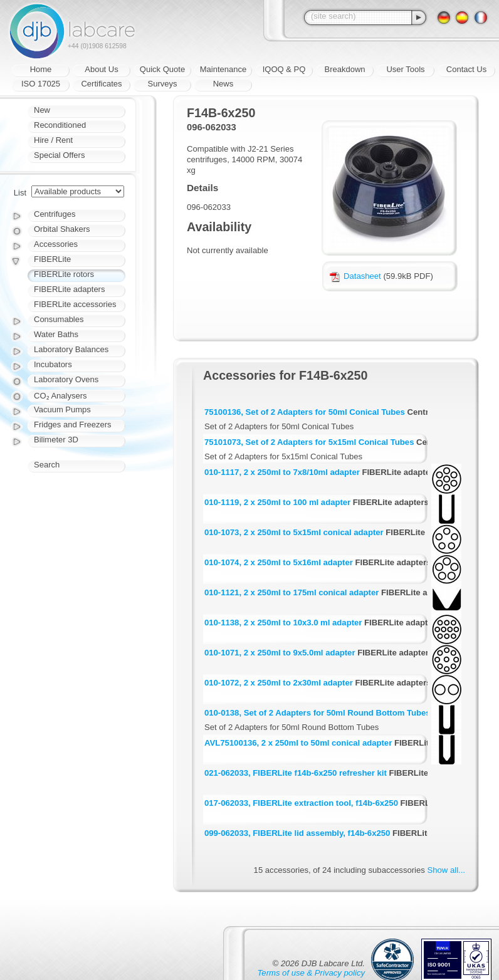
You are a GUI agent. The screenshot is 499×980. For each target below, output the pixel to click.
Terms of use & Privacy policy (311, 973)
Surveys (163, 84)
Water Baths (56, 334)
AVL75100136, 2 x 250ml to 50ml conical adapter (298, 743)
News (223, 84)
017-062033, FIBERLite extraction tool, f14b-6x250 (301, 803)
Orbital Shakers (62, 229)
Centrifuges (55, 214)
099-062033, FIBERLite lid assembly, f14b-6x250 (297, 833)
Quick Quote (162, 69)
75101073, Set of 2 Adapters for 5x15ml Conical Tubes (309, 442)
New (42, 110)
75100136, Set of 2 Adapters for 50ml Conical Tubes (305, 412)
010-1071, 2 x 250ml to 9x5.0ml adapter (280, 653)
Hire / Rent (53, 140)
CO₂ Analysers (60, 396)
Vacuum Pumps (62, 409)
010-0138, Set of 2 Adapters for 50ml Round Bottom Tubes (318, 713)
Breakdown (344, 69)
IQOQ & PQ (284, 69)
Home (41, 69)
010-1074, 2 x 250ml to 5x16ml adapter (279, 562)
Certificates (101, 84)
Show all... (446, 870)
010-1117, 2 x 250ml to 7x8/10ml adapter (282, 472)
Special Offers (59, 155)
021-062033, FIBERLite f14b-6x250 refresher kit (296, 773)
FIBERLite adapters (69, 289)
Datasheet (355, 276)
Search (47, 465)
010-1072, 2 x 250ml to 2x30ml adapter (279, 683)
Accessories (56, 244)
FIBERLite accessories (75, 304)
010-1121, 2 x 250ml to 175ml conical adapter (292, 592)
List (20, 193)
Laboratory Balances (71, 349)
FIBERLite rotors (64, 274)
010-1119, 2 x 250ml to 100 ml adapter (277, 502)
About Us (101, 69)
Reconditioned (60, 125)
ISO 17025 (41, 84)
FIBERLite (52, 259)
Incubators (53, 364)
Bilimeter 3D (56, 440)
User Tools (405, 69)
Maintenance (223, 69)
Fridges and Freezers (73, 425)
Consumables (59, 319)
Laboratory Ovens (66, 379)
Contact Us (466, 69)
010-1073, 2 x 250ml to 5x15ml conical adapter (294, 532)
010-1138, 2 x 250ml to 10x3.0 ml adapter (283, 623)
